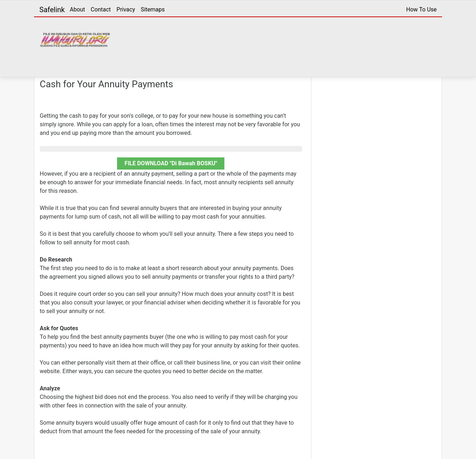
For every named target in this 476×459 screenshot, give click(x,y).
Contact (101, 9)
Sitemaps (153, 9)
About (77, 9)
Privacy (126, 9)
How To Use (421, 9)
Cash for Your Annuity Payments (106, 84)
